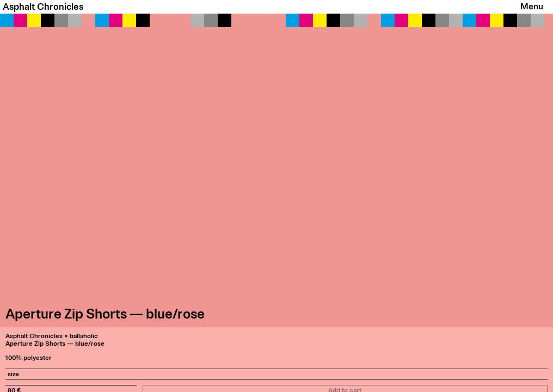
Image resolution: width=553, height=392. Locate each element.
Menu (532, 7)
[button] (276, 170)
